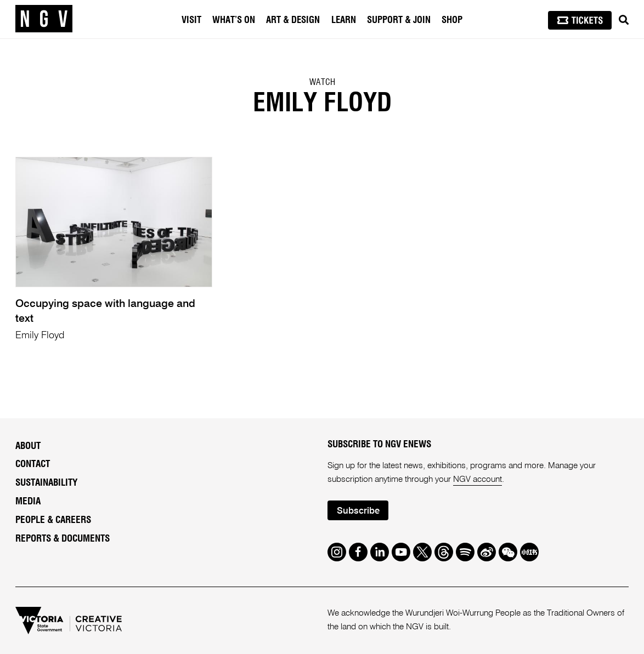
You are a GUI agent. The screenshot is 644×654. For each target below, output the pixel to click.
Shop (452, 20)
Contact (33, 464)
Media (28, 501)
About (28, 446)
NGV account (478, 480)
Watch (322, 83)
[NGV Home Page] (44, 19)
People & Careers (53, 520)
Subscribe (358, 511)
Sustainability (47, 483)
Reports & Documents (63, 539)
